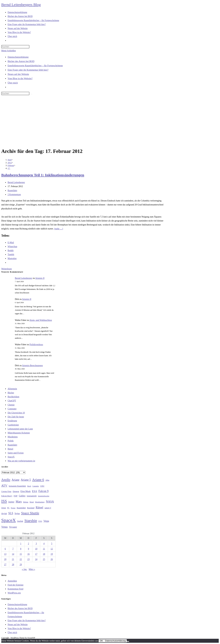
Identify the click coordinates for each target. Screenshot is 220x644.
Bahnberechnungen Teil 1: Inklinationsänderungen (43, 175)
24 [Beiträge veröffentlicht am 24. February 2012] (36, 559)
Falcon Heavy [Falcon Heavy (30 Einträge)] (7, 496)
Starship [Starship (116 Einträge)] (31, 521)
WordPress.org (14, 593)
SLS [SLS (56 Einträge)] (11, 513)
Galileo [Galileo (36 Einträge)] (22, 496)
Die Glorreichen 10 (16, 413)
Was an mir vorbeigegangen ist (21, 461)
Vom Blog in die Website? (20, 78)
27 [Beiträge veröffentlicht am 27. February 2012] (5, 565)
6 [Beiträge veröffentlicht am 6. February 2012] (5, 549)
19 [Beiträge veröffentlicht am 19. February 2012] (52, 554)
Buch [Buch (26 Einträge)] (29, 486)
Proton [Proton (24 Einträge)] (13, 508)
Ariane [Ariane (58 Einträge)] (15, 480)
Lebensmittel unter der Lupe (20, 429)
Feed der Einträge (16, 585)
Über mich (13, 83)
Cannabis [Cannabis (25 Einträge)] (36, 486)
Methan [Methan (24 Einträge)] (26, 502)
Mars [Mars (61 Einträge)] (19, 502)
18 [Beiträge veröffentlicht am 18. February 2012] (44, 554)
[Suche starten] (31, 94)
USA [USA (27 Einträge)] (40, 521)
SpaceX (11, 457)
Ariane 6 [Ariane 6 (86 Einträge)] (38, 480)
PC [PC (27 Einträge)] (8, 508)
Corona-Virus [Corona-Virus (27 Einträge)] (6, 492)
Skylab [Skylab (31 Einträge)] (4, 514)
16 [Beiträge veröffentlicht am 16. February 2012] (28, 554)
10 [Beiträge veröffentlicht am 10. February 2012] (36, 549)
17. (9, 168)
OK (101, 641)
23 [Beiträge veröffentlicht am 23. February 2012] (28, 559)
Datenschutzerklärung (18, 57)
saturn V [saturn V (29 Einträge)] (48, 508)
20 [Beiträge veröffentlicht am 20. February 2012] (5, 559)
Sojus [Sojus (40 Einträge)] (17, 513)
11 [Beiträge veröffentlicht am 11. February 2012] (44, 549)
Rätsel (10, 449)
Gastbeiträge (13, 425)
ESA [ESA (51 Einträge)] (34, 491)
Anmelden (12, 581)
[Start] (10, 160)
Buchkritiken (13, 397)
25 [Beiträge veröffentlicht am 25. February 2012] (44, 559)
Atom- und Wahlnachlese (41, 320)
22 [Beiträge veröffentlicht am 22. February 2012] (21, 559)
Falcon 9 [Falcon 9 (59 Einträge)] (43, 491)
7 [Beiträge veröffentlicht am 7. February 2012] (13, 549)
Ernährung (12, 421)
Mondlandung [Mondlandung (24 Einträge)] (40, 502)
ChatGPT (12, 401)
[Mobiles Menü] (8, 51)
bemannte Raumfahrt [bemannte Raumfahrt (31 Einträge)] (17, 486)
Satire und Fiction (16, 453)
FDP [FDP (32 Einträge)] (16, 496)
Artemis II (40, 278)
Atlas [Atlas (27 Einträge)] (47, 480)
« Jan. (25, 569)
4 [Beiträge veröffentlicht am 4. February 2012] (44, 544)
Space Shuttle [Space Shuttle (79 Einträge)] (30, 513)
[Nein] (128, 641)
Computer (12, 409)
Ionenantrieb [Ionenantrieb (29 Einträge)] (32, 496)
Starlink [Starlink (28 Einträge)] (20, 521)
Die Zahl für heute (16, 417)
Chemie (11, 405)
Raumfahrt (12, 191)
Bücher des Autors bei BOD (21, 61)
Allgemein (12, 389)
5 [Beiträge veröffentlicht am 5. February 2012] (52, 544)
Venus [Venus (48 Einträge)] (4, 527)
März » (32, 569)
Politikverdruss (36, 345)
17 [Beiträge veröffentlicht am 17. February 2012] (36, 554)
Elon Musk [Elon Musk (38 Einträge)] (26, 491)
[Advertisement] (110, 122)
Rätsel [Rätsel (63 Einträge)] (39, 507)
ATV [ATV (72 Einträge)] (4, 486)
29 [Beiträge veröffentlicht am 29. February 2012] (21, 565)
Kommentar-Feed (15, 589)
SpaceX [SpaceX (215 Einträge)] (8, 520)
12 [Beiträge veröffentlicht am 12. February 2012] (52, 549)
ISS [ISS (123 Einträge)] (4, 501)
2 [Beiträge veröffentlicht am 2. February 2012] (29, 544)
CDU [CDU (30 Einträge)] (42, 486)
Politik (11, 441)
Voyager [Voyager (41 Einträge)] (13, 527)
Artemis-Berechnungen (32, 366)
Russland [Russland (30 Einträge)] (31, 508)
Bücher (11, 393)
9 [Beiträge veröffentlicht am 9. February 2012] (29, 549)
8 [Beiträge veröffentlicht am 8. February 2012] (21, 549)
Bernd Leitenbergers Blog (21, 5)
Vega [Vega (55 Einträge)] (46, 521)
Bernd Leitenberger (16, 182)
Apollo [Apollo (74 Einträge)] (6, 480)
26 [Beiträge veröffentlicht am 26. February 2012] (52, 559)
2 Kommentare (14, 194)
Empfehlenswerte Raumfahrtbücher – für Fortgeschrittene (35, 66)
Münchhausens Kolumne (19, 433)
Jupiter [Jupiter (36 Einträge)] (11, 502)
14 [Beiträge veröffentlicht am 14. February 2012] (13, 554)
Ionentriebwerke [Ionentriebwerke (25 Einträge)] (44, 496)
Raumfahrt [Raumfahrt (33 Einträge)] (21, 508)
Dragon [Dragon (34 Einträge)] (16, 491)
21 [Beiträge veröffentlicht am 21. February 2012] (13, 559)
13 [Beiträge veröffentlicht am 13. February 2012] (5, 554)
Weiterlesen (7, 269)
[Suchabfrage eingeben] (15, 47)
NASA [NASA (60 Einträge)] (50, 502)
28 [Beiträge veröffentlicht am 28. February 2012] (13, 565)
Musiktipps (13, 437)
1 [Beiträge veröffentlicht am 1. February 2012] (21, 544)
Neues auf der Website (18, 74)
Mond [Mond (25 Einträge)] (32, 502)
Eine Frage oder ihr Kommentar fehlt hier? (28, 70)
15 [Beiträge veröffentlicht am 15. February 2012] (21, 554)
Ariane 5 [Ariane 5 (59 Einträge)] (26, 480)
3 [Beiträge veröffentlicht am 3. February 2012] (36, 544)
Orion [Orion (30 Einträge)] (4, 508)
